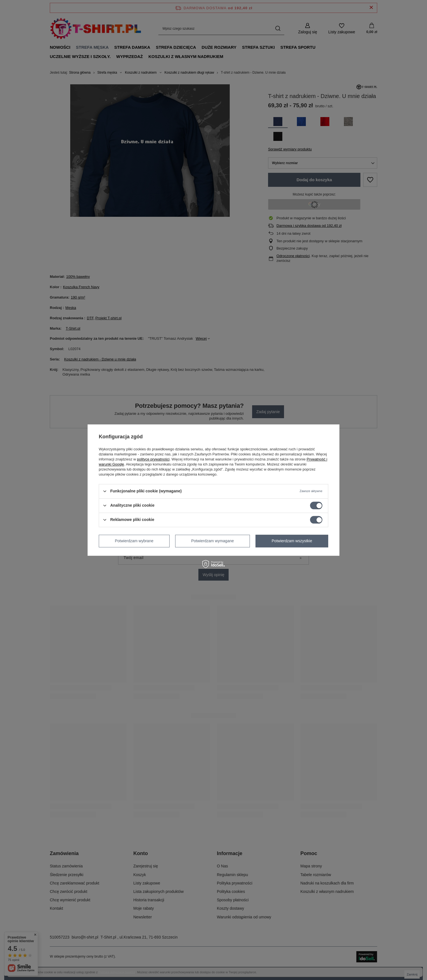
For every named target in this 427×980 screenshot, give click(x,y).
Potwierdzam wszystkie (292, 541)
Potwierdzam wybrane (134, 541)
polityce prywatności (153, 459)
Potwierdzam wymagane (213, 541)
